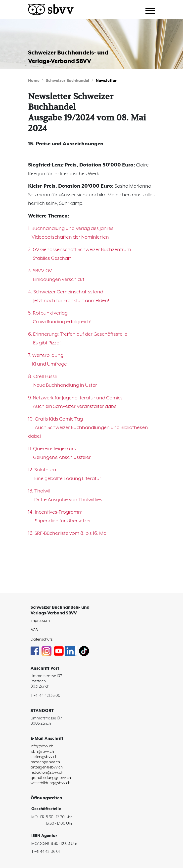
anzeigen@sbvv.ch (47, 767)
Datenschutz (42, 639)
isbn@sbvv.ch (42, 752)
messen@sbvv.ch (45, 762)
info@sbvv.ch (42, 746)
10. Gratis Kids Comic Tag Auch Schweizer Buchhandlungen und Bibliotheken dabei (88, 428)
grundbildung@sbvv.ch (51, 778)
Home (34, 81)
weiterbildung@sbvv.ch (50, 783)
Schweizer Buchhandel (68, 81)
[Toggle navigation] (152, 10)
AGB (34, 630)
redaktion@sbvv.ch (47, 773)
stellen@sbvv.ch (44, 757)
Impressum (40, 621)
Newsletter (106, 81)
